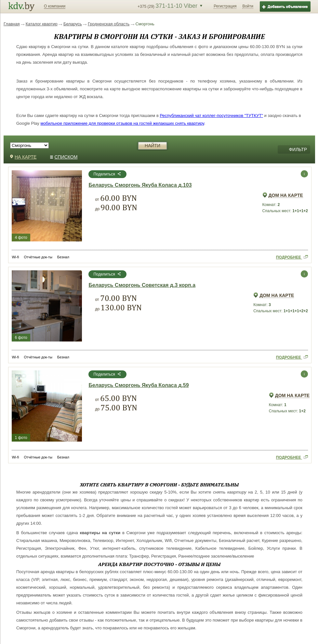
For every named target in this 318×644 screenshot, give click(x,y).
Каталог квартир (42, 24)
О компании (55, 6)
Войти (248, 6)
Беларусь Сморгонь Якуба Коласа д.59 (139, 385)
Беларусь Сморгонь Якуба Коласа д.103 (140, 185)
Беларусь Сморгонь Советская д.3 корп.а (142, 285)
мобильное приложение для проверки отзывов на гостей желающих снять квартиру (122, 123)
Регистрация (225, 6)
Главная (12, 24)
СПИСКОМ (64, 157)
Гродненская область (109, 24)
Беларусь (73, 24)
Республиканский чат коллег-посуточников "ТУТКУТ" (211, 116)
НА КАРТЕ (23, 157)
